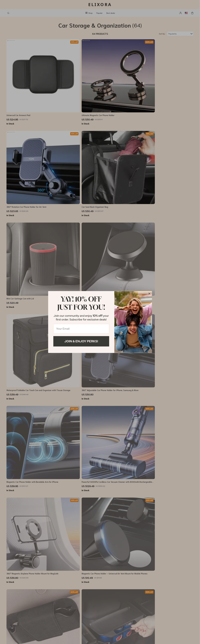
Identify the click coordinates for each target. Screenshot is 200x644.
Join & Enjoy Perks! (81, 341)
